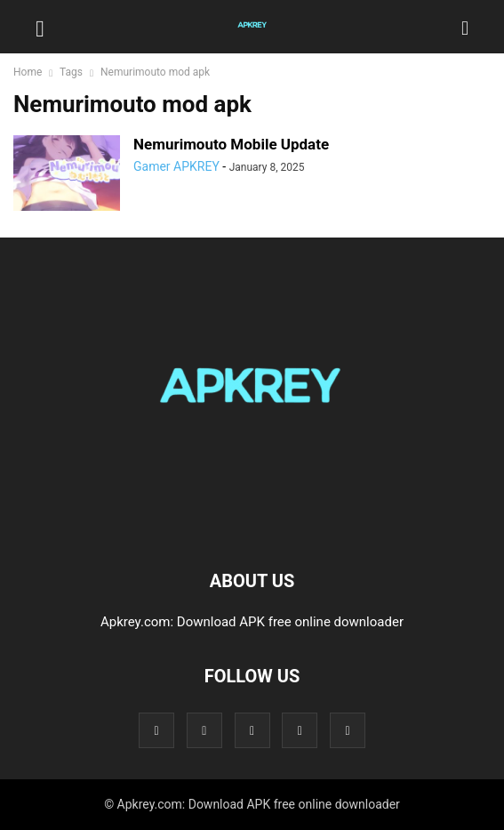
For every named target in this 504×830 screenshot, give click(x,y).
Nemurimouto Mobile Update (231, 144)
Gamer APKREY (176, 166)
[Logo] (252, 527)
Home (28, 72)
